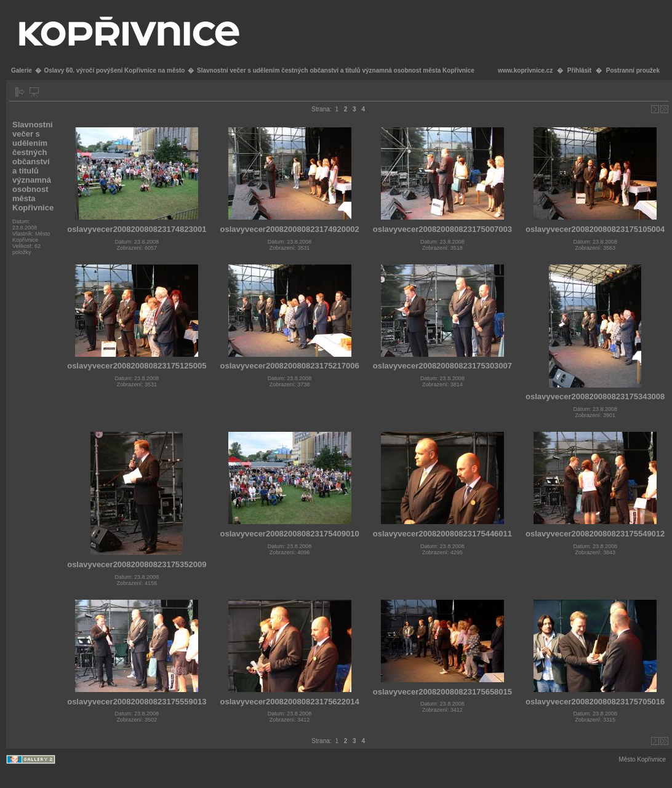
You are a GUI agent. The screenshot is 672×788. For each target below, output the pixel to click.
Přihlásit (579, 70)
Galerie (22, 70)
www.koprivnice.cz (525, 70)
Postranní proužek (633, 70)
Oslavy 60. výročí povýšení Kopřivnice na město (114, 70)
